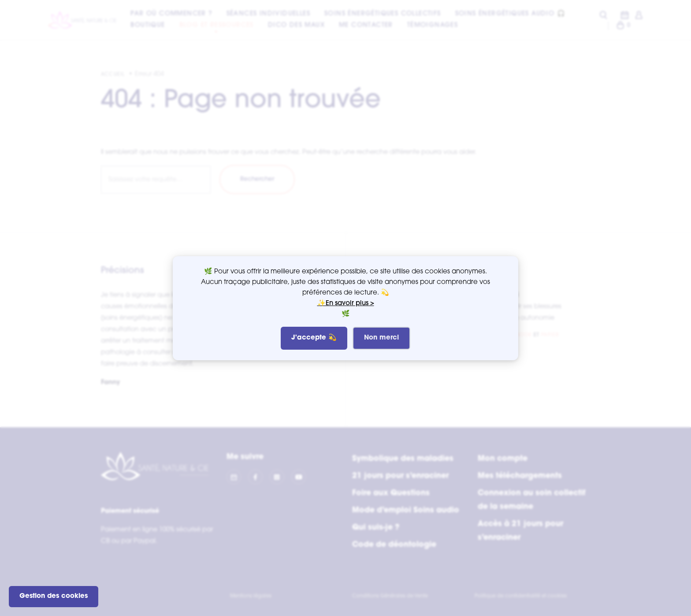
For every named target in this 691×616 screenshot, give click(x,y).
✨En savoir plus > (346, 304)
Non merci (381, 338)
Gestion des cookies (54, 596)
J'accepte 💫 (314, 338)
